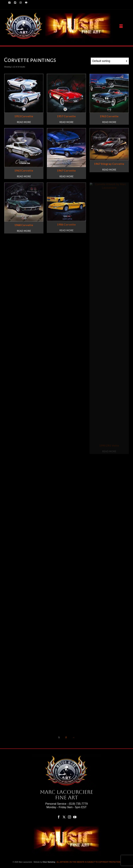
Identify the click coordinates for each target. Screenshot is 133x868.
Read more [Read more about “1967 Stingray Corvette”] (109, 170)
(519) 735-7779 (78, 804)
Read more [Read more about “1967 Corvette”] (66, 176)
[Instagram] (69, 817)
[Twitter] (64, 817)
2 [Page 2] (66, 737)
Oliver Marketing (49, 862)
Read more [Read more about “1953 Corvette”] (24, 122)
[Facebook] (59, 817)
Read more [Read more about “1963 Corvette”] (24, 176)
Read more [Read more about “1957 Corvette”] (66, 122)
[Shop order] (110, 61)
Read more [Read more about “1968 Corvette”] (24, 231)
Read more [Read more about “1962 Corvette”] (109, 122)
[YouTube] (75, 817)
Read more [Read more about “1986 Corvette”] (66, 230)
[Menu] (121, 26)
